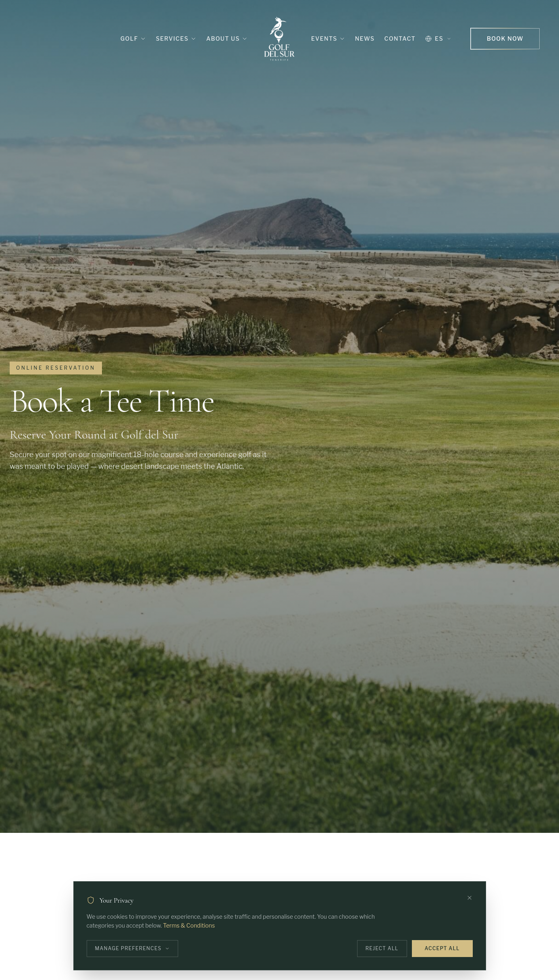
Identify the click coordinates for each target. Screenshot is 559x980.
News (365, 38)
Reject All (382, 948)
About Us (227, 38)
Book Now (505, 38)
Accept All (442, 948)
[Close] (470, 898)
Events (328, 38)
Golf (133, 38)
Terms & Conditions (189, 925)
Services (176, 38)
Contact (400, 38)
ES (438, 38)
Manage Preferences (132, 948)
